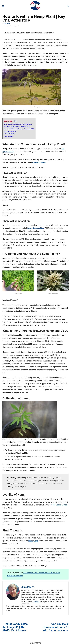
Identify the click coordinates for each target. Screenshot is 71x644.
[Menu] (3, 6)
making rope (33, 541)
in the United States (59, 505)
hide (15, 121)
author (37, 602)
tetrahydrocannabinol (36, 228)
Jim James (7, 24)
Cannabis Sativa (39, 162)
